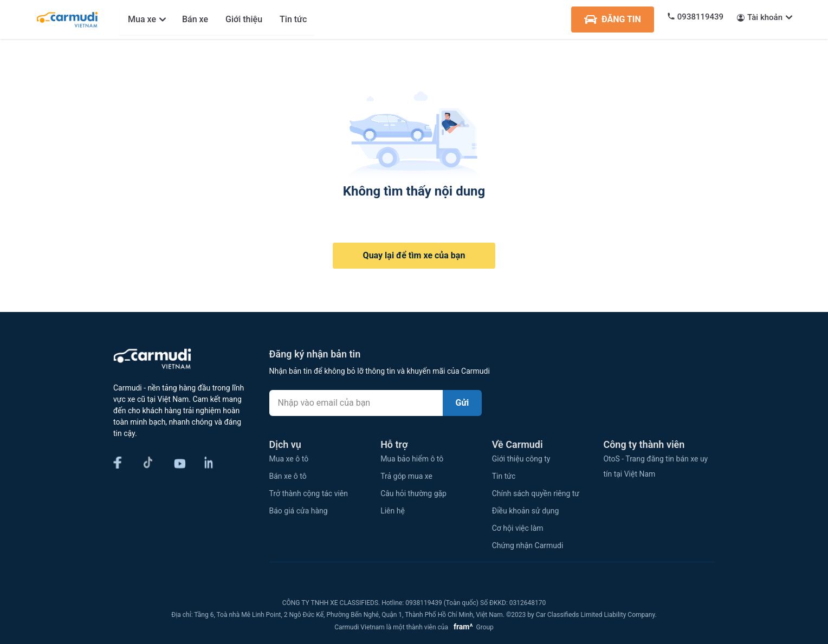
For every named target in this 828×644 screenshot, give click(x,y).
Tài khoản (765, 17)
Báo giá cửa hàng (299, 511)
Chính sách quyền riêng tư (536, 493)
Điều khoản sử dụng (526, 511)
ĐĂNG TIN (613, 19)
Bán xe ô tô (288, 476)
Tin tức (293, 19)
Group (472, 627)
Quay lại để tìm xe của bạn (414, 255)
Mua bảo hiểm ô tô (412, 459)
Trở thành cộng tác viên (309, 493)
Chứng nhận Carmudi (528, 545)
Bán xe (195, 19)
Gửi (462, 403)
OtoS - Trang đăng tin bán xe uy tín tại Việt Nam (655, 466)
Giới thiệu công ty (521, 459)
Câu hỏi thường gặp (413, 493)
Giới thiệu (244, 19)
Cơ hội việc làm (518, 528)
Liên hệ (393, 511)
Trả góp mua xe (406, 476)
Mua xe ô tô (289, 459)
